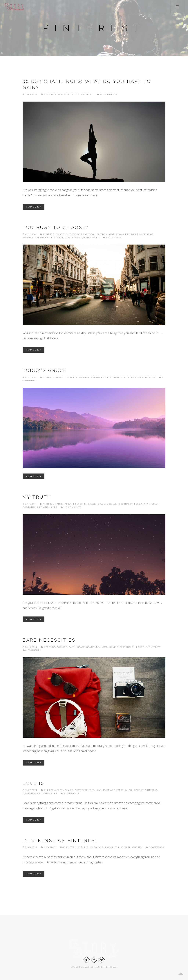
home (104, 647)
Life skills (132, 234)
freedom (102, 234)
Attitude (48, 234)
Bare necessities (49, 640)
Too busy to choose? (56, 227)
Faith (59, 504)
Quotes (86, 237)
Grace (59, 377)
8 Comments (32, 650)
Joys (121, 234)
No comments (107, 94)
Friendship (80, 504)
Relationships (146, 377)
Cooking (62, 647)
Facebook (89, 234)
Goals (61, 94)
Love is (34, 783)
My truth (37, 497)
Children (50, 790)
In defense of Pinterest (61, 840)
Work (96, 237)
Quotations (72, 237)
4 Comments (112, 237)
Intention (73, 94)
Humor (63, 847)
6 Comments (155, 847)
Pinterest (87, 94)
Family (68, 504)
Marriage (109, 790)
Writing (137, 847)
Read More (34, 207)
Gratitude (93, 647)
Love (99, 790)
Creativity (62, 234)
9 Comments (70, 793)
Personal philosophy (36, 237)
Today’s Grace (45, 370)
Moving (114, 647)
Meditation (147, 234)
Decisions (50, 94)
